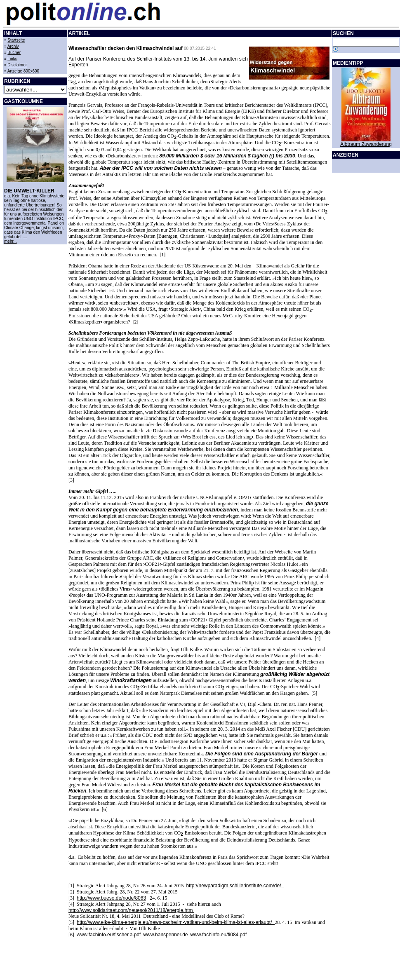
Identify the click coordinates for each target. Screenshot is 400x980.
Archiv (13, 46)
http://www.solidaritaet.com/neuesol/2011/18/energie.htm (131, 910)
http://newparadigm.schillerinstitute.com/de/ (235, 886)
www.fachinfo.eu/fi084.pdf (219, 935)
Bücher (14, 53)
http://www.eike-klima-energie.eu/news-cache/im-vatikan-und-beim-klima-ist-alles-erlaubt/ (176, 922)
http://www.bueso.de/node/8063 (111, 898)
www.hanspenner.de (165, 935)
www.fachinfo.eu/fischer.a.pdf (109, 935)
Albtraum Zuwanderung (366, 144)
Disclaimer (17, 65)
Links (12, 59)
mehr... (11, 241)
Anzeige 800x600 (23, 71)
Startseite (16, 40)
